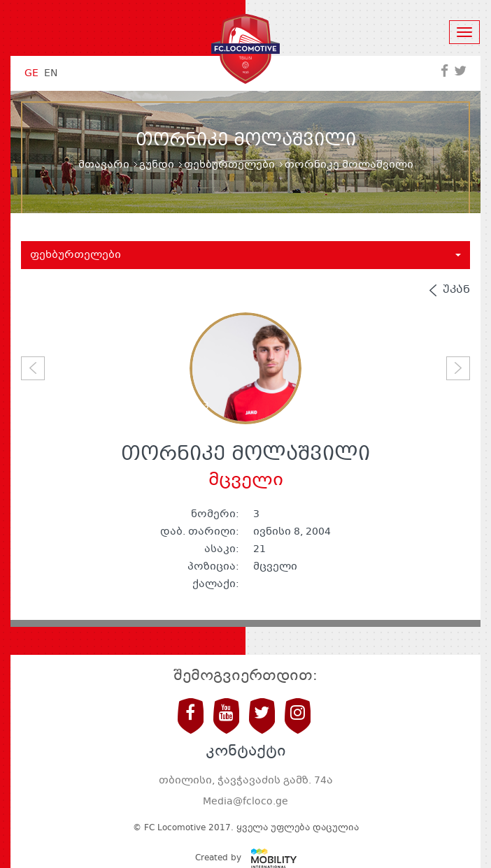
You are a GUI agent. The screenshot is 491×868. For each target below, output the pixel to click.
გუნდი (157, 165)
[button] (33, 368)
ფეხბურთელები (229, 165)
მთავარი (104, 165)
